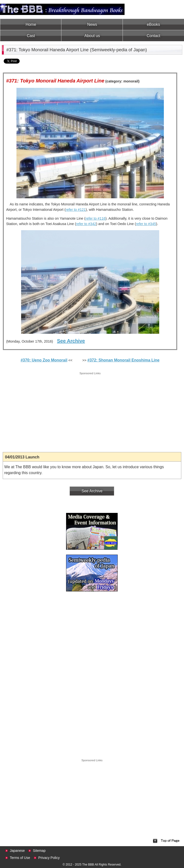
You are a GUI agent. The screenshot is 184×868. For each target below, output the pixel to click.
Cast (31, 36)
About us (92, 36)
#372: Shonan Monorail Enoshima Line (123, 360)
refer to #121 (76, 210)
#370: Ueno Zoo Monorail (44, 360)
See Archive (71, 341)
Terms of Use (20, 858)
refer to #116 (96, 218)
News (92, 24)
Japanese (17, 851)
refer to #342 (86, 224)
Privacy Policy (49, 858)
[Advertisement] (90, 410)
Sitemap (39, 851)
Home (31, 24)
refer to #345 (146, 224)
